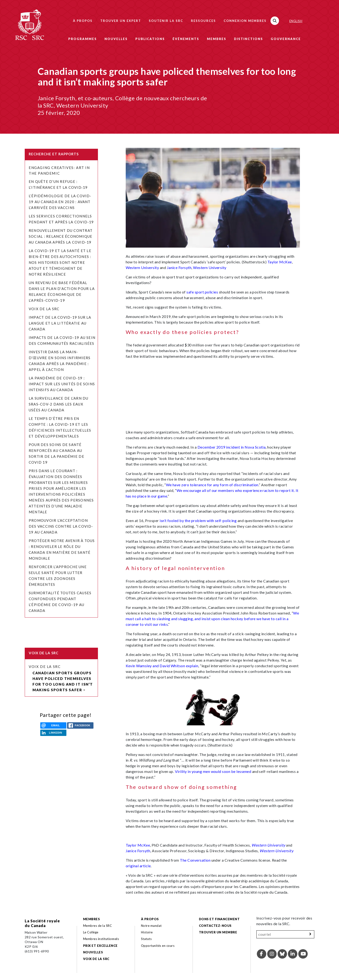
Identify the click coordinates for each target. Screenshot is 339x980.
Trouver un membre (218, 932)
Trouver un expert (121, 21)
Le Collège (91, 932)
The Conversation (195, 860)
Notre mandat (151, 926)
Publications (150, 39)
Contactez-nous (215, 926)
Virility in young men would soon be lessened (213, 771)
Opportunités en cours (158, 946)
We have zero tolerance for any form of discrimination (212, 485)
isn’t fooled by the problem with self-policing (198, 520)
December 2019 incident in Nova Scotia (232, 447)
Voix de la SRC (44, 309)
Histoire (147, 932)
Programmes (83, 39)
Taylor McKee (280, 262)
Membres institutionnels (101, 939)
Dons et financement (219, 919)
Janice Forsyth (179, 267)
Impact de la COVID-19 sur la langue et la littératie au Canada (60, 323)
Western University (142, 267)
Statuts (146, 939)
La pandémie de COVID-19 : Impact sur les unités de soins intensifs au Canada (62, 384)
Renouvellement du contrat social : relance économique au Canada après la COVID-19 (61, 236)
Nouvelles (116, 39)
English (296, 21)
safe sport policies (202, 292)
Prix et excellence (100, 946)
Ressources (203, 21)
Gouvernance (286, 39)
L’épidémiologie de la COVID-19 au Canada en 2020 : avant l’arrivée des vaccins (60, 202)
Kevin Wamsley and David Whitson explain (162, 666)
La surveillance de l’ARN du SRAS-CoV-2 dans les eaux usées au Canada (59, 404)
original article (138, 866)
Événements (186, 39)
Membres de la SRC (97, 926)
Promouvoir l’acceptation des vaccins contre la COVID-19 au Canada (61, 526)
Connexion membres (245, 21)
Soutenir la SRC (166, 21)
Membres (217, 39)
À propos (83, 21)
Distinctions (248, 39)
